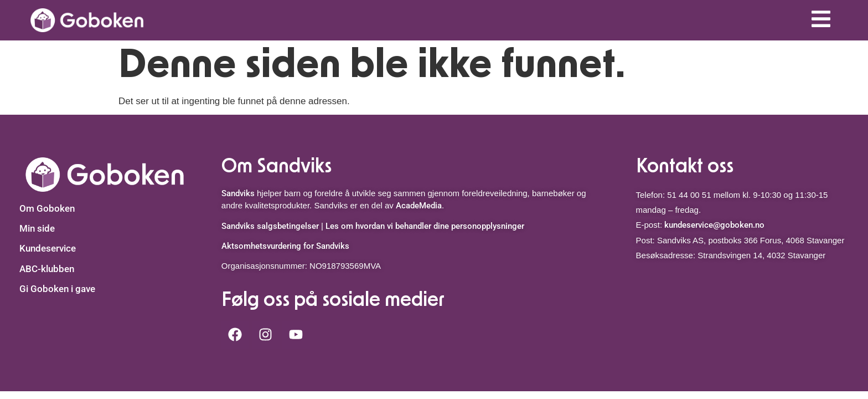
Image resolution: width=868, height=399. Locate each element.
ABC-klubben (47, 269)
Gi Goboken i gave (57, 289)
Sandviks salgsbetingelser (270, 226)
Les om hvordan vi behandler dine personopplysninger (425, 226)
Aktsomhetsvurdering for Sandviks (285, 246)
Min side (37, 228)
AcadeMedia (419, 206)
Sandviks (238, 193)
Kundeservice (48, 248)
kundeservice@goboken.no (714, 225)
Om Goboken (47, 208)
